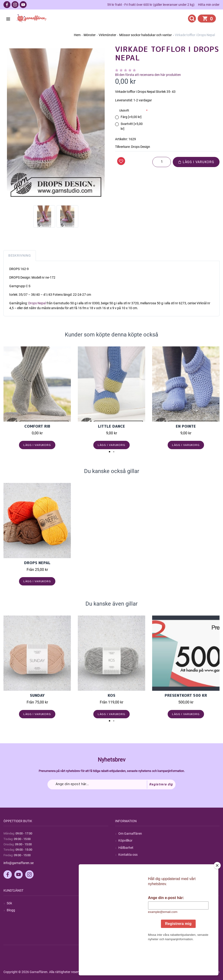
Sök (9, 903)
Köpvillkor (125, 840)
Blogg (11, 910)
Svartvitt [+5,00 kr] (132, 126)
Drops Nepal (37, 303)
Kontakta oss (128, 855)
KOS (111, 695)
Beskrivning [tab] (20, 255)
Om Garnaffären (130, 834)
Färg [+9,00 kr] (131, 117)
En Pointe (186, 426)
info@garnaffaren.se (19, 863)
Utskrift (124, 110)
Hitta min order (209, 5)
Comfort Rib (37, 426)
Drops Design (141, 147)
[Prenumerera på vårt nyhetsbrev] (111, 784)
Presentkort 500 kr (186, 695)
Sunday (37, 695)
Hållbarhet (126, 848)
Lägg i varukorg (196, 162)
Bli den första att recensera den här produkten (148, 75)
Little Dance (111, 426)
